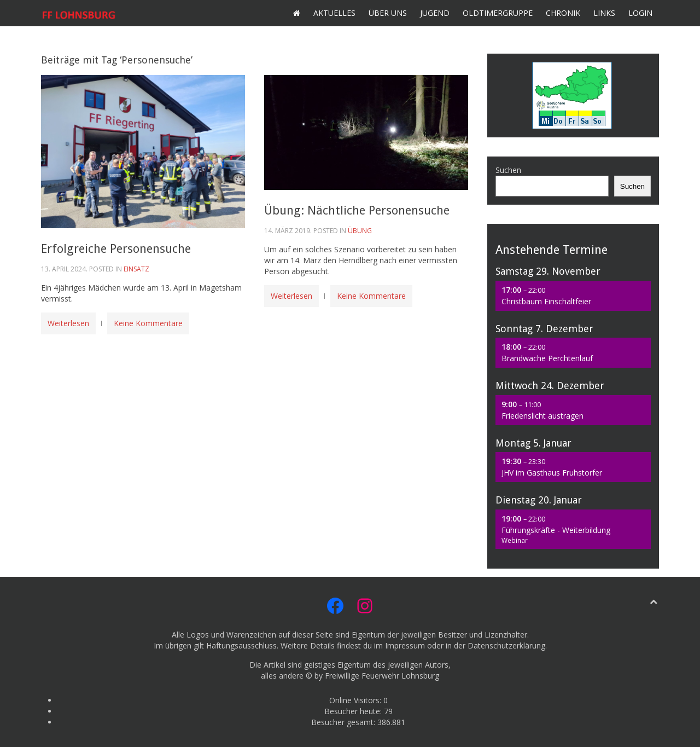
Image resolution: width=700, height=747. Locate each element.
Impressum (405, 645)
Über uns (388, 13)
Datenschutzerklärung (506, 645)
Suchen (508, 170)
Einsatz (136, 269)
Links (604, 13)
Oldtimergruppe (498, 13)
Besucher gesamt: (344, 722)
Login (640, 13)
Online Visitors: (356, 700)
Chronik (563, 13)
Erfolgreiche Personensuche (116, 249)
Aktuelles (334, 13)
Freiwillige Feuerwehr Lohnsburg (382, 676)
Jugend (435, 13)
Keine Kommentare (148, 323)
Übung (360, 231)
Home (297, 13)
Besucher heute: (354, 711)
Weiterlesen (68, 323)
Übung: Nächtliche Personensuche (357, 210)
